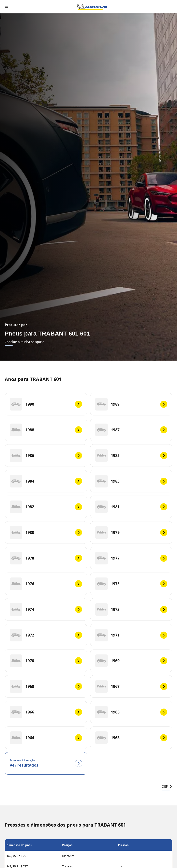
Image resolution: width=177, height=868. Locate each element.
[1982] (46, 507)
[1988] (46, 430)
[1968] (46, 686)
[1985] (131, 456)
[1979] (131, 532)
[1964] (46, 738)
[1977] (131, 558)
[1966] (46, 712)
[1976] (46, 584)
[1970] (46, 661)
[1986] (46, 456)
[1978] (46, 558)
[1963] (131, 738)
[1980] (46, 532)
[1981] (131, 507)
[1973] (131, 609)
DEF (167, 786)
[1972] (46, 635)
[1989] (131, 404)
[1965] (131, 712)
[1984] (46, 481)
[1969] (131, 661)
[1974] (46, 609)
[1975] (131, 584)
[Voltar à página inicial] (92, 7)
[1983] (131, 481)
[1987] (131, 430)
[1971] (131, 635)
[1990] (46, 404)
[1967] (131, 686)
